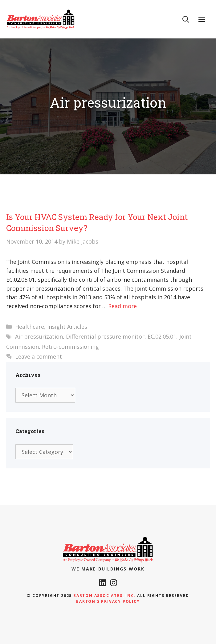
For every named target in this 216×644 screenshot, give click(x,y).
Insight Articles (67, 327)
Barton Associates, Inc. (104, 596)
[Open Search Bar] (186, 19)
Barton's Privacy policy (108, 601)
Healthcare (30, 327)
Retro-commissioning (70, 347)
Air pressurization (39, 336)
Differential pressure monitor (105, 336)
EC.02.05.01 (162, 336)
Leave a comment (39, 356)
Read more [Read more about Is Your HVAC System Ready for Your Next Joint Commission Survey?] (122, 306)
